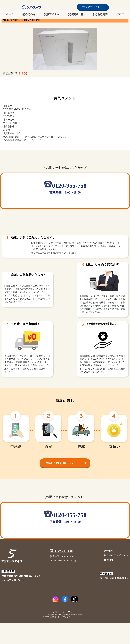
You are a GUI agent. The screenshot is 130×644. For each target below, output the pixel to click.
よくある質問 (100, 14)
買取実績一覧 (76, 14)
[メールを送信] (88, 203)
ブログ (120, 14)
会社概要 (109, 581)
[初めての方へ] (65, 483)
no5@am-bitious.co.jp (63, 582)
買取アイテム (52, 14)
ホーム (10, 14)
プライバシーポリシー (65, 633)
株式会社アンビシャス (116, 576)
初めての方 (29, 14)
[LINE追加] (51, 203)
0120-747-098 (61, 572)
